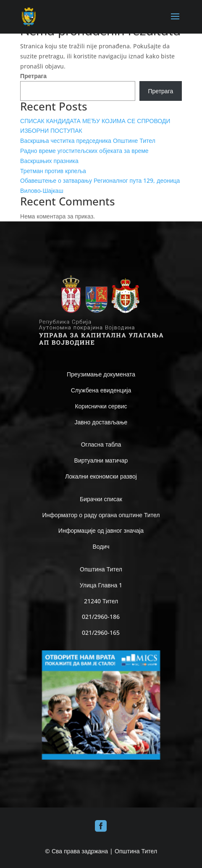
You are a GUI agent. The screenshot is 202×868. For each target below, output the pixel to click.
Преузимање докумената (101, 374)
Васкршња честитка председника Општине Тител (88, 141)
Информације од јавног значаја (101, 530)
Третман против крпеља (53, 171)
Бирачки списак (101, 499)
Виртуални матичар (101, 460)
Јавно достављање (101, 422)
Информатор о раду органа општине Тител (101, 515)
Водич (101, 546)
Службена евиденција (101, 390)
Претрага (33, 76)
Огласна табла (101, 444)
